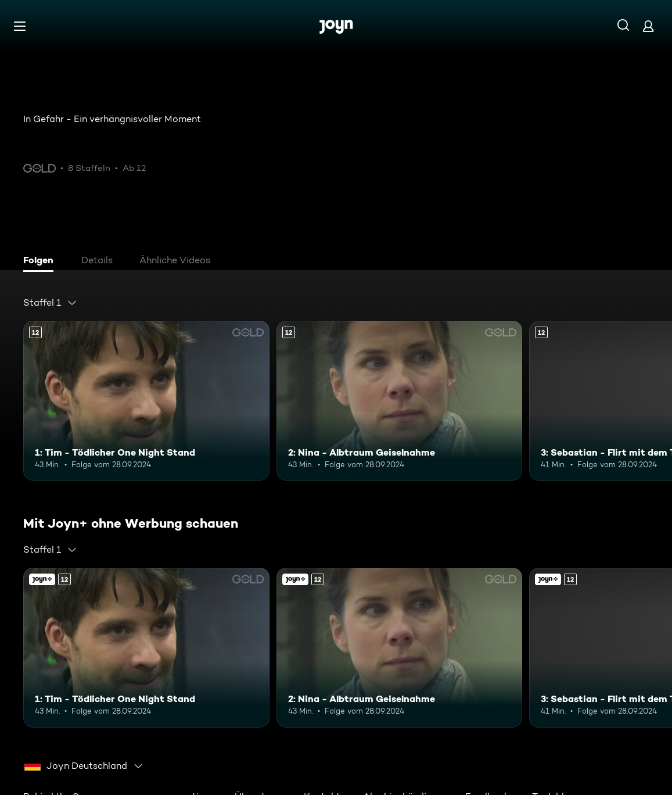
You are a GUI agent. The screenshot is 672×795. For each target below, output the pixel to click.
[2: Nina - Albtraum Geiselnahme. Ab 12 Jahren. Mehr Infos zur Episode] (400, 401)
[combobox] (50, 303)
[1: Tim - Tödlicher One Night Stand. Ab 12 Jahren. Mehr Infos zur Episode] (146, 401)
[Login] (648, 26)
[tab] (41, 262)
